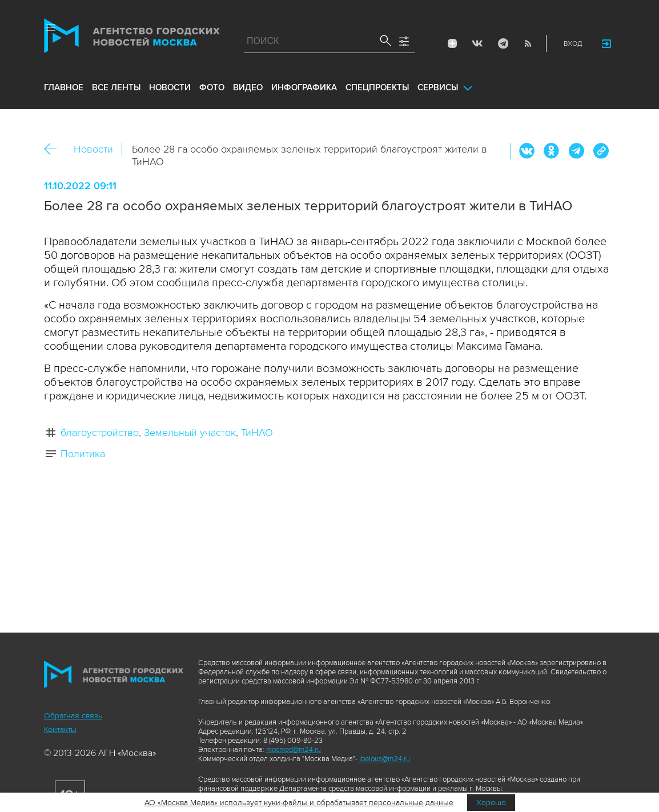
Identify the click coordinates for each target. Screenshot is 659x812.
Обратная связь (73, 716)
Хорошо (491, 803)
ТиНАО (257, 433)
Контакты (60, 729)
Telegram (503, 43)
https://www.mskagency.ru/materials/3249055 (601, 151)
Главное (64, 87)
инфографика (304, 87)
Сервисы (438, 87)
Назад (55, 149)
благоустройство (100, 433)
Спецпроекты (377, 87)
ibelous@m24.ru (385, 759)
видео (248, 87)
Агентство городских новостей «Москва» (132, 38)
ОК (552, 151)
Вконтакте (527, 151)
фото (212, 87)
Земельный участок (190, 433)
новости (170, 87)
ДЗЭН (452, 43)
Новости (93, 149)
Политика (83, 454)
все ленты (116, 87)
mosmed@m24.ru (294, 750)
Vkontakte (477, 43)
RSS (528, 43)
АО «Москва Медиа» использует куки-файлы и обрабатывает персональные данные (299, 803)
